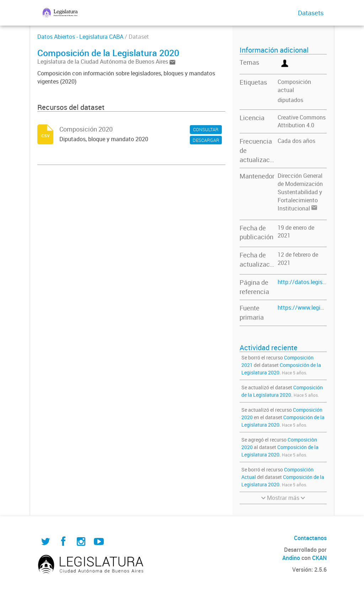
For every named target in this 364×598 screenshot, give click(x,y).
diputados (290, 100)
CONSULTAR (206, 129)
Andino (291, 558)
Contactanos (310, 538)
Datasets (311, 13)
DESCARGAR (206, 140)
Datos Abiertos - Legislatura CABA (80, 37)
